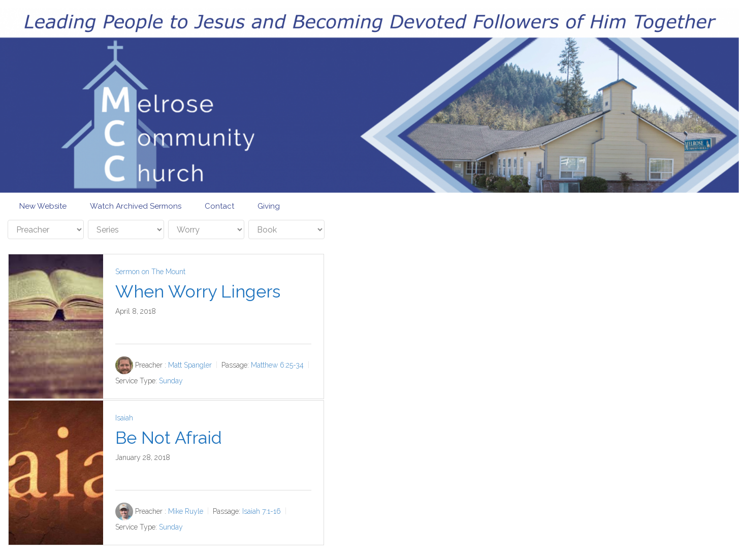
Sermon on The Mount (150, 272)
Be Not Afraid (169, 438)
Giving (269, 206)
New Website (43, 206)
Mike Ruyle (186, 511)
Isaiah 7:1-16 (262, 511)
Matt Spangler (190, 365)
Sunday (171, 381)
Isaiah (124, 418)
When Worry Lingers (198, 291)
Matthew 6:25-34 (277, 365)
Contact (219, 206)
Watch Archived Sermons (136, 206)
